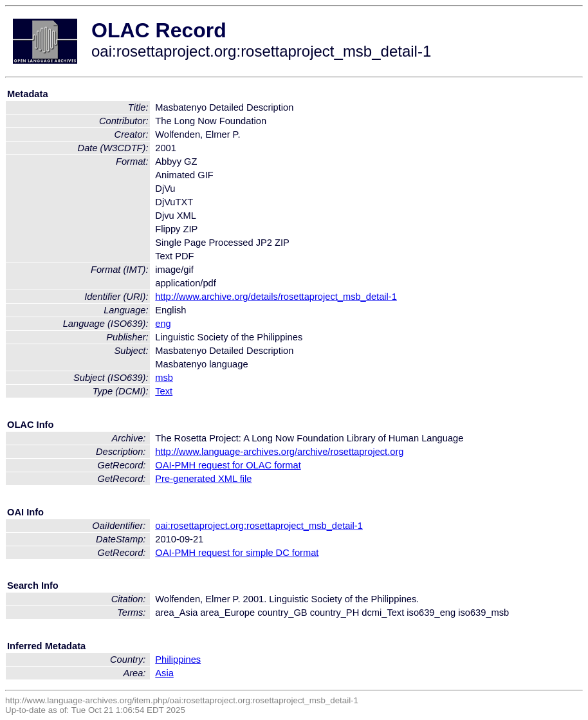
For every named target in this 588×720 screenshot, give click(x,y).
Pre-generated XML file (203, 479)
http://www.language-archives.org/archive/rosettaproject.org (279, 452)
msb (164, 378)
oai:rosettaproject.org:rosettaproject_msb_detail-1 (259, 526)
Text (164, 391)
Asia (164, 673)
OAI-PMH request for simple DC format (237, 553)
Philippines (178, 660)
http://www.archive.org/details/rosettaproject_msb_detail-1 (276, 297)
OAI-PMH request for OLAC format (228, 465)
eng (163, 324)
